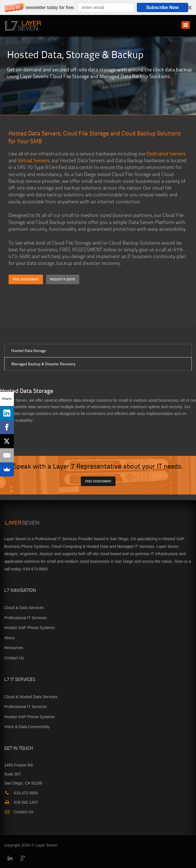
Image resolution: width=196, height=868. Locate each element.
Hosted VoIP (173, 539)
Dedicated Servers (166, 153)
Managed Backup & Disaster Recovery (43, 364)
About (9, 638)
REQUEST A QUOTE (63, 279)
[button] (98, 7)
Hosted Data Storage (29, 351)
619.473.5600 (21, 793)
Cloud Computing (66, 546)
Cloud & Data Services (24, 608)
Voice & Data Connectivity (27, 727)
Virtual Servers (34, 160)
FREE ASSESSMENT (26, 279)
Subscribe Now (162, 7)
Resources (14, 648)
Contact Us (14, 658)
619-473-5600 (35, 569)
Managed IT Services (136, 546)
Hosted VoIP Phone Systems (30, 628)
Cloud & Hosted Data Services (31, 697)
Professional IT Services (25, 618)
